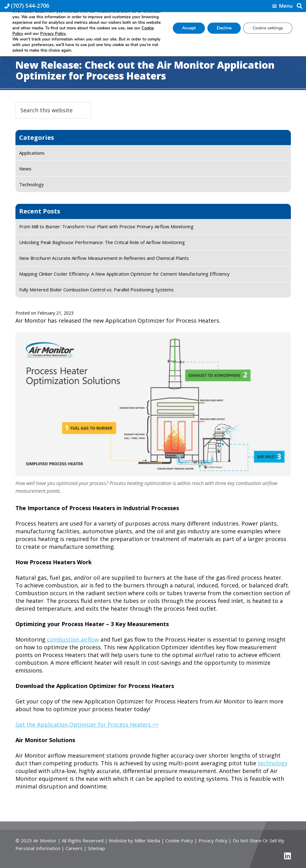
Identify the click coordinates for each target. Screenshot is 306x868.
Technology (32, 184)
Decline (224, 28)
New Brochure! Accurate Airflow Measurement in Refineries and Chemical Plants (104, 258)
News (25, 169)
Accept (189, 28)
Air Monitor (45, 840)
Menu (286, 6)
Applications (32, 153)
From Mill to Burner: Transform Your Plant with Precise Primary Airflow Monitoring (106, 226)
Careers (74, 848)
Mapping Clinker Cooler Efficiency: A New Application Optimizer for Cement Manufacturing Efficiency (124, 274)
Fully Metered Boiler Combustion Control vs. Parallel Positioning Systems (96, 290)
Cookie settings (268, 28)
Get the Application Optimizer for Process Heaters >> (87, 724)
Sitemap (96, 848)
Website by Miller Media (134, 840)
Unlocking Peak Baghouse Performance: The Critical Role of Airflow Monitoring (102, 242)
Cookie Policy (179, 840)
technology (273, 763)
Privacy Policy (213, 840)
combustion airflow (73, 639)
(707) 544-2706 (30, 6)
